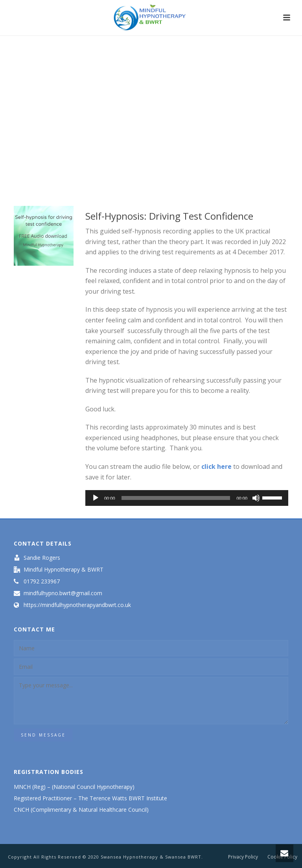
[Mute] (256, 498)
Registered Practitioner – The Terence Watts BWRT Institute (91, 798)
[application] (187, 498)
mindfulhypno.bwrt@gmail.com (63, 593)
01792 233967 (42, 581)
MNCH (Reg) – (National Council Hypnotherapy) (74, 787)
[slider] (176, 498)
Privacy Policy (243, 857)
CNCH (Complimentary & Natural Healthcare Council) (82, 810)
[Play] (96, 498)
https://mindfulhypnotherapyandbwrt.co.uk (77, 605)
